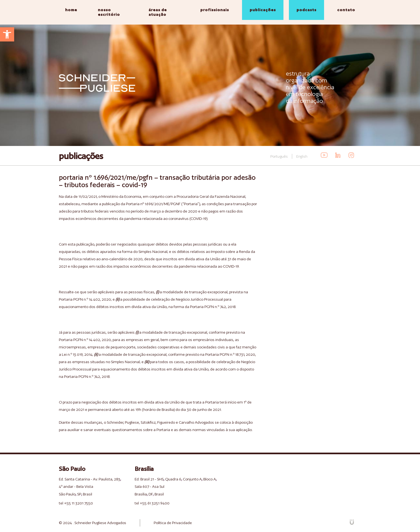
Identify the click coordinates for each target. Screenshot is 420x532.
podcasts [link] (306, 10)
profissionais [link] (215, 10)
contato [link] (346, 10)
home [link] (71, 10)
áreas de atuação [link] (158, 12)
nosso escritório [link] (109, 12)
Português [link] (279, 156)
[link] (7, 34)
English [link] (302, 156)
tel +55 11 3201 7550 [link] (76, 503)
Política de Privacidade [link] (173, 523)
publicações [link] (263, 10)
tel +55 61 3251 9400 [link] (152, 503)
